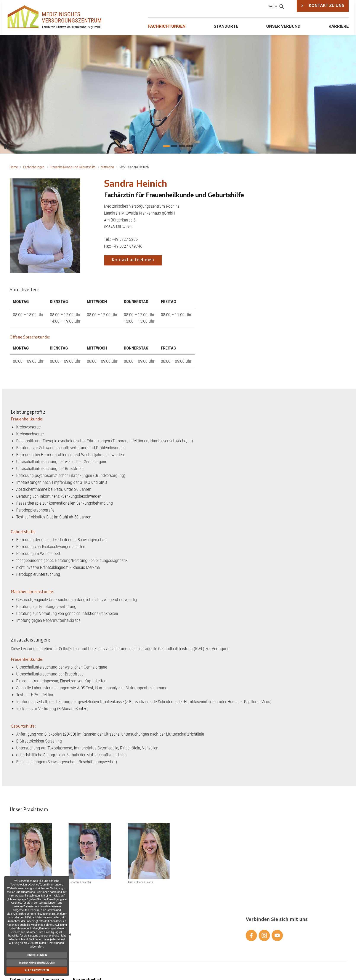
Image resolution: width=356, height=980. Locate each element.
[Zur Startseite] (55, 17)
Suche (276, 6)
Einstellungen (36, 955)
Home (14, 167)
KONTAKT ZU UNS (323, 6)
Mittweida (107, 167)
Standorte (226, 26)
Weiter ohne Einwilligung (36, 963)
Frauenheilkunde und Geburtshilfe (73, 167)
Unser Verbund (283, 26)
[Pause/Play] (6, 147)
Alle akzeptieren (36, 970)
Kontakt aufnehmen (133, 260)
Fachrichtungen (167, 26)
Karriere (339, 26)
